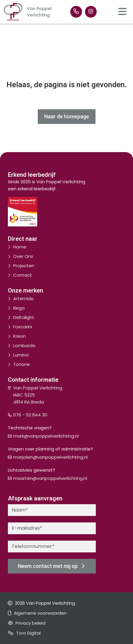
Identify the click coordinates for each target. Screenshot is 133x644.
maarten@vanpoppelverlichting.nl (50, 478)
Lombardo (24, 345)
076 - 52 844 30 (30, 415)
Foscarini (23, 327)
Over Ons (23, 256)
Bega (19, 308)
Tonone (22, 364)
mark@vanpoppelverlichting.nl (46, 436)
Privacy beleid (27, 623)
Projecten (24, 266)
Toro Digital (24, 633)
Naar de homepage (67, 116)
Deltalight (24, 317)
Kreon (19, 336)
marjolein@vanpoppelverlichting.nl (50, 457)
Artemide (23, 299)
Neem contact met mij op (51, 566)
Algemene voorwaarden (37, 613)
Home (20, 247)
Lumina (21, 355)
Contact (23, 275)
